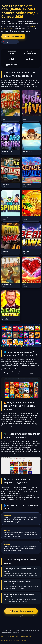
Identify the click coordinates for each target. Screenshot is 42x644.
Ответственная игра (25, 637)
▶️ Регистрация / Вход (13, 36)
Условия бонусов (13, 637)
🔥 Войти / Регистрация (21, 611)
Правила (4, 637)
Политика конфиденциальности (10, 641)
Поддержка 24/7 (26, 641)
